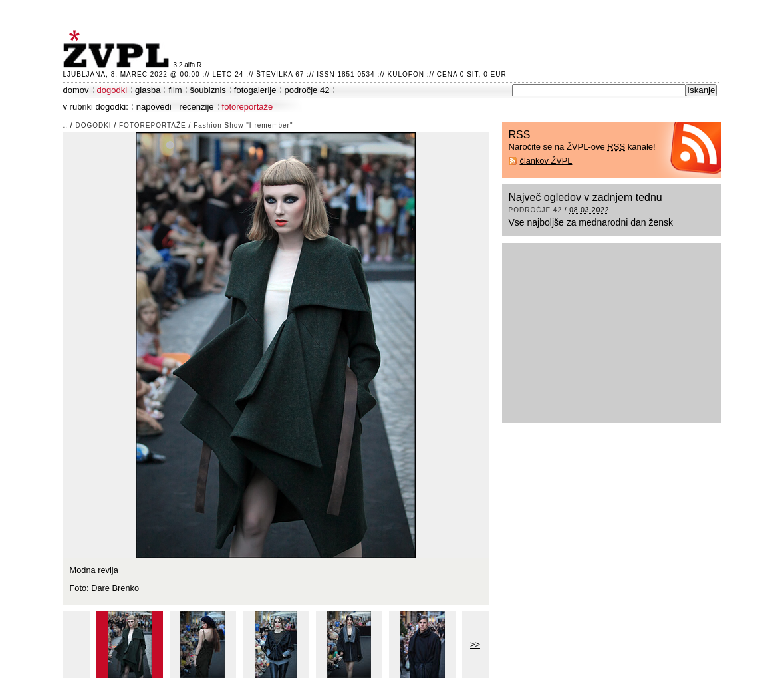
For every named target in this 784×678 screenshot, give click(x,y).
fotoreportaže (248, 107)
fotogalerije (255, 90)
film (175, 90)
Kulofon (406, 74)
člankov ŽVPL (546, 161)
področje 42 (307, 90)
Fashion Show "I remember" (243, 125)
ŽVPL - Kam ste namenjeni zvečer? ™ (118, 49)
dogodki (112, 90)
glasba (148, 90)
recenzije (197, 107)
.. (66, 125)
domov (76, 90)
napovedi (154, 107)
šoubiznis (208, 90)
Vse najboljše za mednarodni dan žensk (591, 222)
